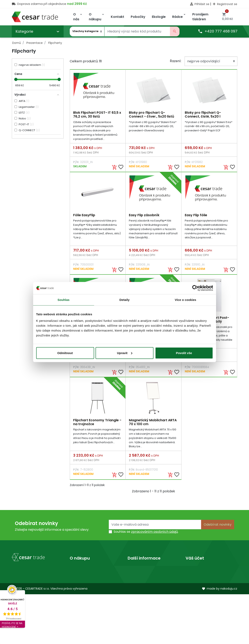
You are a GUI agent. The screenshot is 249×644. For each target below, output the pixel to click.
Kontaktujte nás (82, 583)
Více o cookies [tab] (186, 300)
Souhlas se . (146, 533)
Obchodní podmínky (86, 576)
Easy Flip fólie (196, 216)
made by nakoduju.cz (220, 639)
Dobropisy (194, 589)
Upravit (125, 353)
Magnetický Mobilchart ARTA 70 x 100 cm (153, 423)
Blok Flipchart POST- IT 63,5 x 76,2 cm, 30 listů (97, 115)
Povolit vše (184, 353)
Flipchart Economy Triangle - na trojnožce (97, 423)
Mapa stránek (81, 589)
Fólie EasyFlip (84, 216)
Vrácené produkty (200, 576)
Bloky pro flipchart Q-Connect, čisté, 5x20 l (203, 115)
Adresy (191, 596)
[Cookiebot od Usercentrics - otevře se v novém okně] (195, 288)
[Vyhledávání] (137, 31)
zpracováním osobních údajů (154, 533)
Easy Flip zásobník (144, 216)
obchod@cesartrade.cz (36, 612)
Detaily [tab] (125, 300)
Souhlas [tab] (64, 300)
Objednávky (195, 583)
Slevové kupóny (198, 602)
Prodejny (135, 576)
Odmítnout (65, 353)
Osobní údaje (196, 570)
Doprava (77, 570)
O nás (132, 570)
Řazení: (176, 61)
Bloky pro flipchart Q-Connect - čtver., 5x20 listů (152, 115)
